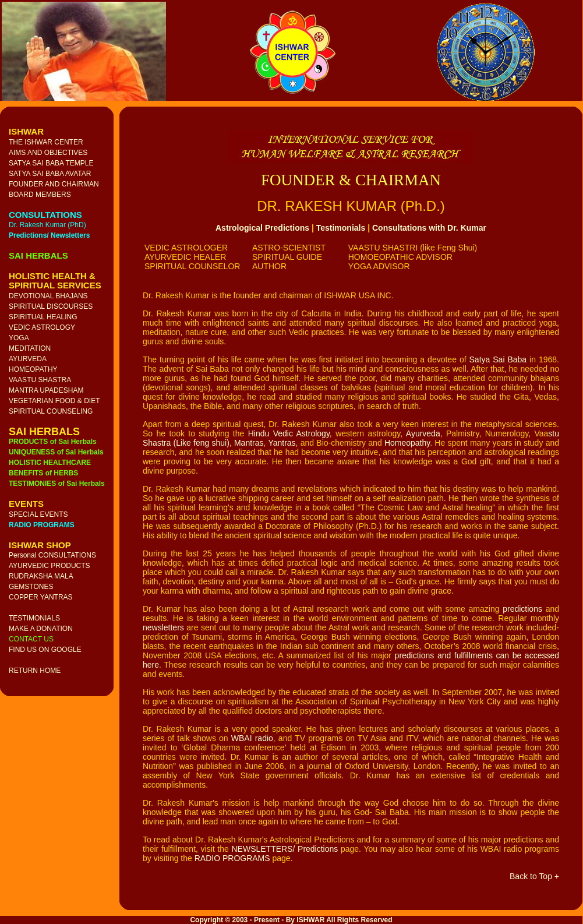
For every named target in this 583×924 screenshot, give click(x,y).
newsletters (163, 627)
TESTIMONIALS (34, 618)
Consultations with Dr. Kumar (429, 228)
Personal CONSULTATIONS (52, 555)
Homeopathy (407, 443)
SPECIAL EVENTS (38, 514)
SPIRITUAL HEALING (43, 317)
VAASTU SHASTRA (40, 380)
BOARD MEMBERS (40, 195)
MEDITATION (30, 348)
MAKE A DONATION (41, 629)
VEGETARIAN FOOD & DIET (54, 401)
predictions (522, 609)
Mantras (249, 443)
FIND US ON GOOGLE (45, 650)
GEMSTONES (31, 587)
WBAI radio (252, 738)
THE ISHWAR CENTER (46, 142)
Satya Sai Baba (498, 359)
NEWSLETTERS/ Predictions (285, 849)
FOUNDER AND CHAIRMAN (54, 184)
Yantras (282, 443)
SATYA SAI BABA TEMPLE (51, 163)
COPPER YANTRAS (41, 597)
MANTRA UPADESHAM (46, 390)
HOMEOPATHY (33, 369)
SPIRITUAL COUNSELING (51, 411)
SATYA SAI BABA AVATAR (50, 174)
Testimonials (341, 228)
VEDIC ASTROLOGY (42, 327)
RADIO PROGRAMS (232, 858)
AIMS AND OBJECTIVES (48, 153)
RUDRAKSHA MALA (41, 576)
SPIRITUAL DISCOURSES (51, 306)
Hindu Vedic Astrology (289, 433)
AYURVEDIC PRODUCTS (50, 566)
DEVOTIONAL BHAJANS (48, 296)
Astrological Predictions (262, 228)
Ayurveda (423, 433)
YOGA (19, 338)
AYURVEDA (28, 359)
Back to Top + (534, 876)
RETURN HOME (35, 671)
